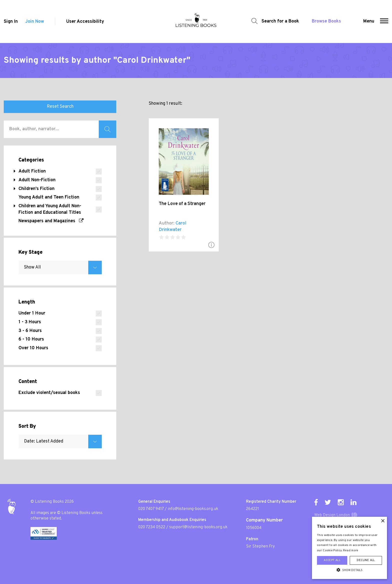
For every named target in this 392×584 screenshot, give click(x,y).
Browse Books (326, 21)
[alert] (349, 548)
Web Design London (332, 515)
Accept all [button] (332, 560)
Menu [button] (369, 21)
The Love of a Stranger (182, 204)
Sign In (11, 22)
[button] (384, 21)
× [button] (383, 521)
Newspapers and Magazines (51, 221)
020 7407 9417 (151, 509)
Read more (351, 550)
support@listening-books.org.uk (198, 527)
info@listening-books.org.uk (193, 509)
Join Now (35, 22)
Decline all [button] (366, 560)
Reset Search (60, 107)
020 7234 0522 (152, 527)
